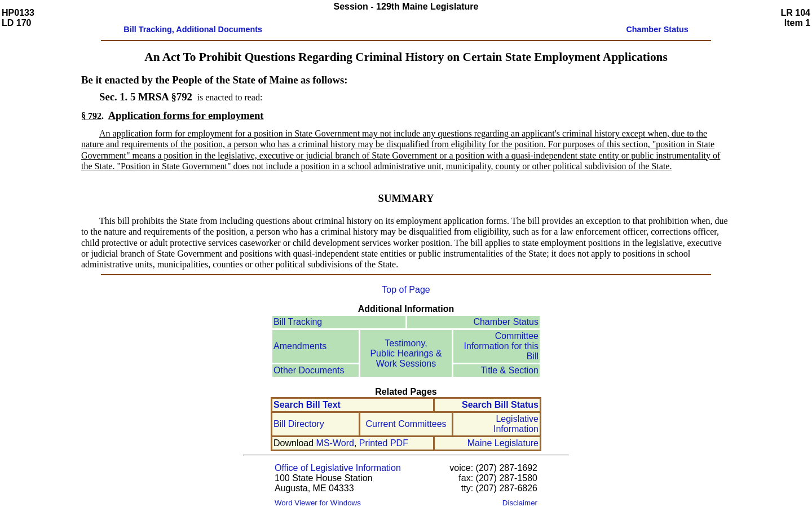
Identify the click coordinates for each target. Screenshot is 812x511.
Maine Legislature (503, 443)
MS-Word (335, 443)
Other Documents (309, 370)
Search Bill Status (500, 405)
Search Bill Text (307, 405)
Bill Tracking (298, 322)
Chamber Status (506, 322)
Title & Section (509, 370)
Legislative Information (516, 424)
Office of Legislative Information (338, 468)
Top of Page (406, 290)
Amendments (300, 346)
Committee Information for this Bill (502, 346)
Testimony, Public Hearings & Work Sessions (406, 353)
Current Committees (406, 424)
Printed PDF (384, 443)
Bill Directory (299, 424)
